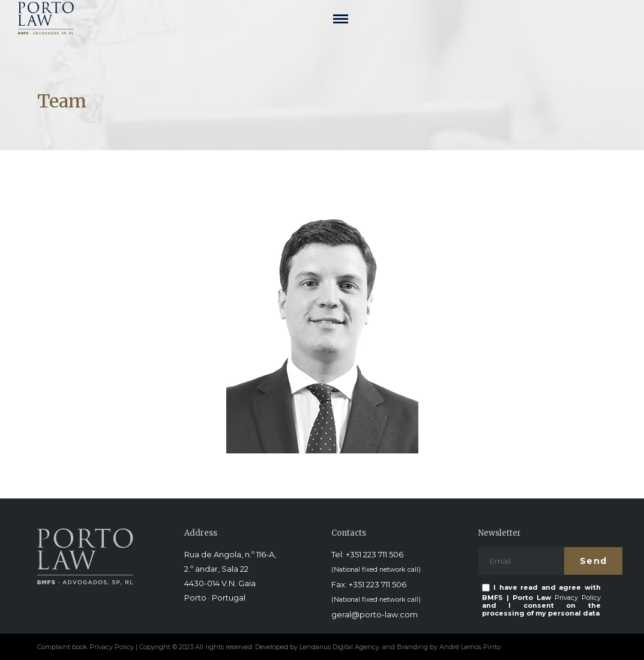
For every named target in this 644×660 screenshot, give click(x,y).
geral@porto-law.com (375, 614)
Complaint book (63, 647)
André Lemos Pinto (470, 647)
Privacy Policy (578, 598)
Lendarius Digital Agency (339, 647)
